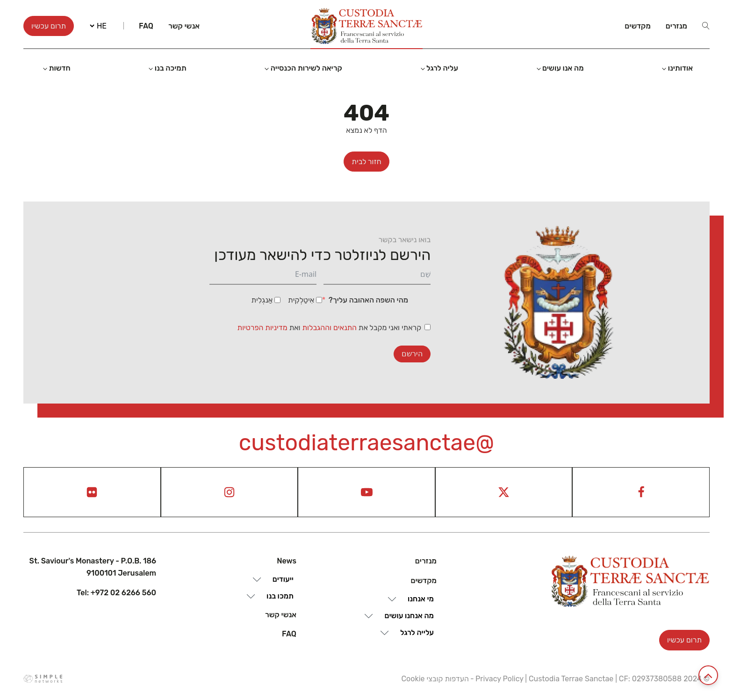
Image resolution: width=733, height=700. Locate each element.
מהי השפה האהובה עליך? (368, 300)
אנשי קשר (184, 26)
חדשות (59, 68)
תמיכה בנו (171, 68)
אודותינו (680, 68)
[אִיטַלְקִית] (319, 300)
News (287, 561)
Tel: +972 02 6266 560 (116, 593)
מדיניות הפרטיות (262, 328)
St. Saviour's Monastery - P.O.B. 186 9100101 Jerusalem (93, 567)
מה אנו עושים (563, 68)
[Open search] (706, 26)
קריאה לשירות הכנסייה (306, 68)
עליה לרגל (442, 68)
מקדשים (638, 26)
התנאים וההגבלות (331, 328)
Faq (146, 26)
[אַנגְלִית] (277, 300)
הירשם (412, 354)
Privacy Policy (499, 679)
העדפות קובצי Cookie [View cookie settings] (435, 679)
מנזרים (676, 26)
